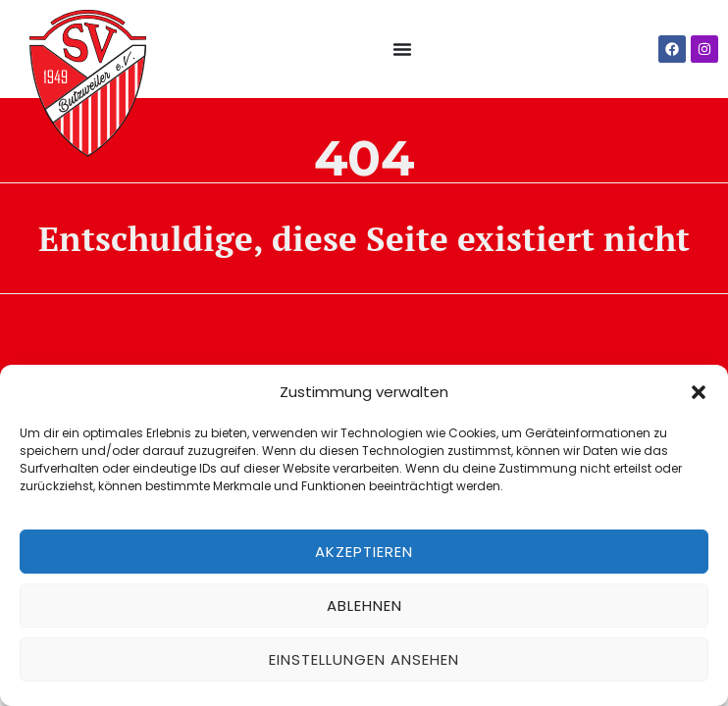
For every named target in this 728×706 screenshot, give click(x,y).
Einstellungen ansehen (364, 659)
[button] (699, 392)
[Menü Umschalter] (402, 49)
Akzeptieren (364, 552)
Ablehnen (364, 605)
